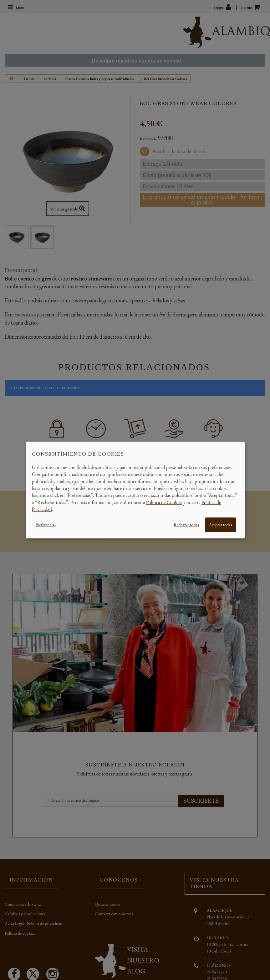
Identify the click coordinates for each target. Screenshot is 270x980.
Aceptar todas (221, 524)
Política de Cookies (164, 502)
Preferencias (46, 524)
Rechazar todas (186, 524)
